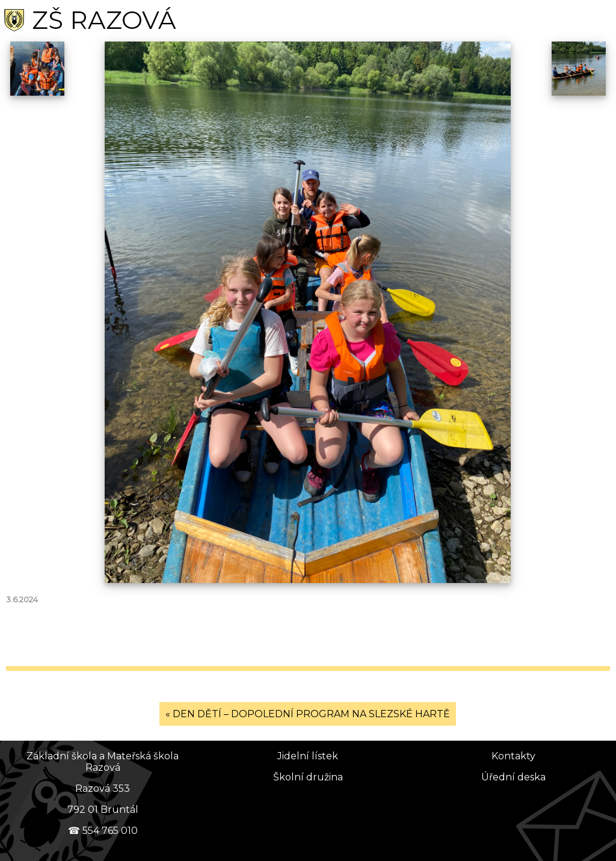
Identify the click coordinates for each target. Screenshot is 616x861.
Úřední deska (513, 777)
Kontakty (513, 756)
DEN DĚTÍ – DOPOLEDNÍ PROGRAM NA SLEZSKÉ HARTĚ (311, 714)
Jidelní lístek (308, 756)
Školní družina (308, 777)
